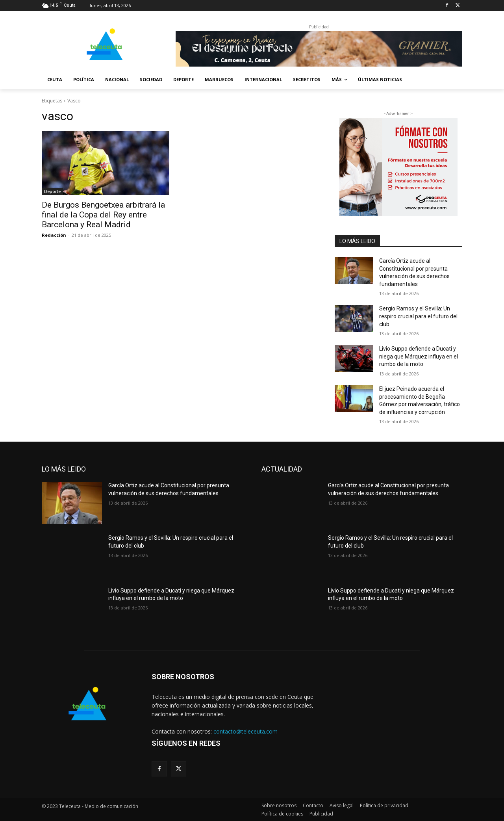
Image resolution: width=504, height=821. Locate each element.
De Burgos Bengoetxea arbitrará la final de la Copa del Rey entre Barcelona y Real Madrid (103, 215)
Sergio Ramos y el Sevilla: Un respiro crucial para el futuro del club (418, 316)
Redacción (54, 235)
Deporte (52, 191)
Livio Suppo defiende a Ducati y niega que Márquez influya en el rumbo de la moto (419, 356)
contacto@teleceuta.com (246, 731)
